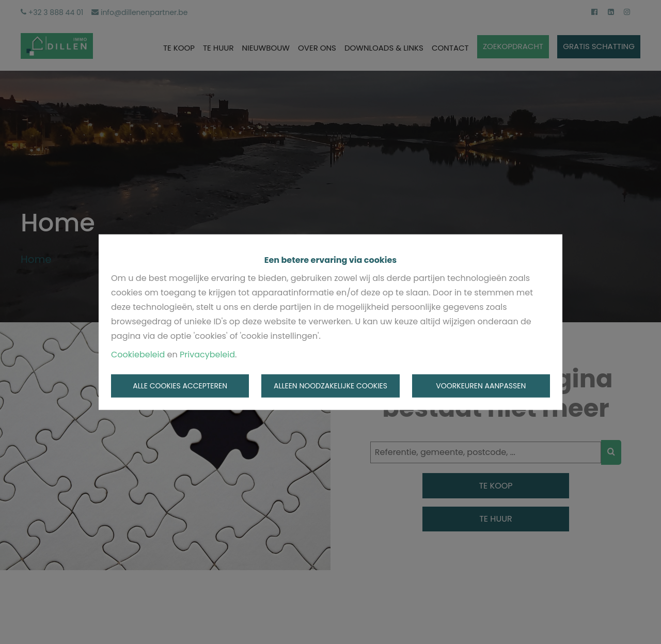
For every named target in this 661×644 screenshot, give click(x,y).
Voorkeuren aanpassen (481, 386)
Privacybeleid (207, 354)
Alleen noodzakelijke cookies (330, 386)
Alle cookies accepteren (180, 386)
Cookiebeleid (138, 354)
